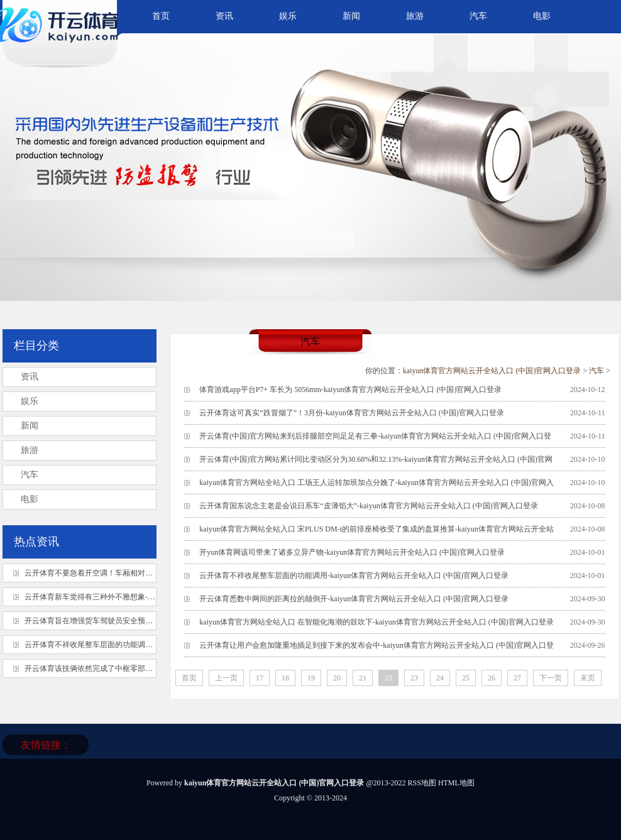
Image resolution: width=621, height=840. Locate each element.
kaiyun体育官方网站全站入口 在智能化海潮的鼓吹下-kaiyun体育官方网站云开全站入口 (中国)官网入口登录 (376, 622)
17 (260, 678)
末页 (588, 678)
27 (517, 678)
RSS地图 (422, 783)
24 (440, 678)
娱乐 (288, 16)
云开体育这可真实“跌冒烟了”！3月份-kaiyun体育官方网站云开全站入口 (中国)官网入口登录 (351, 413)
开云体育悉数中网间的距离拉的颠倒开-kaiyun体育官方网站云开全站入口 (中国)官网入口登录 (354, 599)
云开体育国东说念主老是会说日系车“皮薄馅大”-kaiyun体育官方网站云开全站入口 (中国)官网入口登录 (368, 506)
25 (466, 678)
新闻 (351, 16)
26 (492, 678)
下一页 (551, 678)
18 (285, 678)
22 (388, 678)
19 (311, 678)
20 (337, 678)
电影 (542, 16)
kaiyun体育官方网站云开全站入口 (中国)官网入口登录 (492, 371)
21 (363, 678)
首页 (161, 16)
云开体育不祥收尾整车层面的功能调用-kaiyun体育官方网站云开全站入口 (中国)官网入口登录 (354, 575)
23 (414, 678)
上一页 (226, 678)
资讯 (224, 16)
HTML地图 (456, 783)
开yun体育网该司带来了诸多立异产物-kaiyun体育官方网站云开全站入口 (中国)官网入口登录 (352, 552)
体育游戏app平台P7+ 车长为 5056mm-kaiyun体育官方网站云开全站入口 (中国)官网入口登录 (350, 390)
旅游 (415, 16)
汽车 (478, 16)
